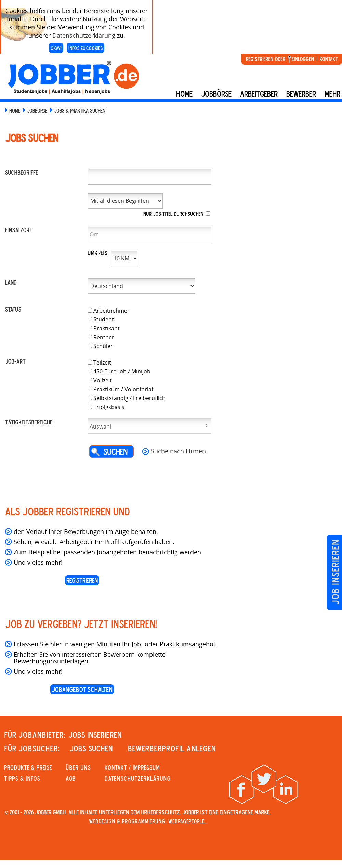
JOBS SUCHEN (91, 748)
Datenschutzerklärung (84, 30)
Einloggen (303, 59)
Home (184, 94)
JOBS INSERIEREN (95, 735)
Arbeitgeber (259, 94)
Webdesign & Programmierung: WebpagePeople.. (148, 821)
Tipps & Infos (22, 778)
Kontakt (329, 59)
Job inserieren (335, 572)
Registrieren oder (266, 59)
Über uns (78, 767)
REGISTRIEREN (82, 580)
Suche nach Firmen (178, 451)
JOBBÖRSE (37, 110)
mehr (332, 94)
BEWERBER (301, 94)
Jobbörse (216, 94)
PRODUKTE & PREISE (28, 767)
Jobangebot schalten (82, 689)
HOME (15, 110)
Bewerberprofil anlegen (172, 748)
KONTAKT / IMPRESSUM (132, 767)
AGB (71, 778)
